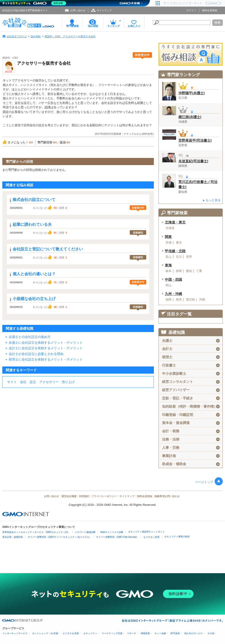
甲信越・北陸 (175, 251)
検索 (217, 22)
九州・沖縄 (173, 294)
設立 (33, 382)
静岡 (179, 271)
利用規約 (84, 496)
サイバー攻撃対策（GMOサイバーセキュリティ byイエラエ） (60, 537)
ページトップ (204, 482)
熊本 (179, 300)
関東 (168, 237)
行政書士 (191, 365)
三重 (199, 271)
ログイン (191, 10)
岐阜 (169, 271)
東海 (168, 265)
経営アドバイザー (191, 390)
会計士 (191, 349)
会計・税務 (191, 431)
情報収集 (145, 633)
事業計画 (191, 456)
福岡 (169, 300)
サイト (12, 382)
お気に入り (134, 26)
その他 (211, 633)
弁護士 (191, 341)
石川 (179, 257)
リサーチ (132, 633)
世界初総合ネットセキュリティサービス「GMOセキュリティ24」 (36, 532)
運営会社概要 (69, 496)
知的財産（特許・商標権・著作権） (191, 406)
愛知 (189, 271)
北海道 (170, 228)
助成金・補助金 (191, 464)
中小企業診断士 (191, 374)
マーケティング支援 (112, 633)
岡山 (169, 285)
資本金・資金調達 (191, 423)
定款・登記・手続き (191, 398)
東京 (179, 243)
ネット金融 (160, 633)
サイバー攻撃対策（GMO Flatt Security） (117, 537)
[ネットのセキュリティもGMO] (35, 3)
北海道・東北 (175, 222)
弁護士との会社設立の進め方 (30, 337)
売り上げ (68, 382)
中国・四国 (173, 280)
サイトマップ (104, 10)
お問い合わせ (78, 10)
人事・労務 (191, 448)
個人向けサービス (194, 633)
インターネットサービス (15, 633)
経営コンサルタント (191, 382)
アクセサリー (49, 382)
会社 (23, 382)
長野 (189, 257)
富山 (169, 257)
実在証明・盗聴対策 (13, 537)
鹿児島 (190, 300)
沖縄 (202, 300)
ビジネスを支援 (71, 633)
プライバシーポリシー (104, 496)
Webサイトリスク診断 (112, 532)
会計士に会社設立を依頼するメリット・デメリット (46, 348)
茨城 (169, 243)
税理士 (191, 357)
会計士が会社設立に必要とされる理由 (36, 354)
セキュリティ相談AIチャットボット (146, 532)
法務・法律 (191, 439)
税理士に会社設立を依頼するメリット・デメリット (46, 359)
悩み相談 (93, 26)
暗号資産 (175, 633)
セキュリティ (90, 633)
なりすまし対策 (152, 537)
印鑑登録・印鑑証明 (191, 415)
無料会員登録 (210, 10)
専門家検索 (72, 26)
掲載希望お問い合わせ (167, 496)
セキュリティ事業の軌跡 (177, 537)
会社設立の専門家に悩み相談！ (191, 54)
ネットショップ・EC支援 (45, 633)
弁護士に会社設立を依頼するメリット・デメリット (46, 343)
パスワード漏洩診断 (85, 532)
